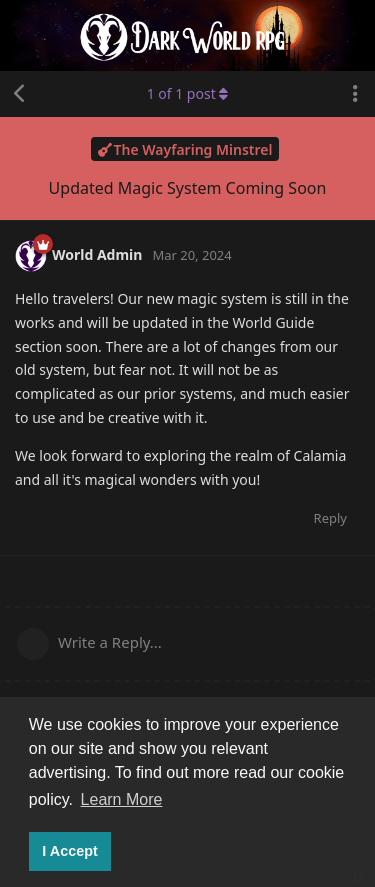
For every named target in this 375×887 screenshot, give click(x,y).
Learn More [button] (122, 799)
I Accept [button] (69, 851)
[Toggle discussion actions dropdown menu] (355, 94)
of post (188, 93)
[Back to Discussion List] (20, 94)
